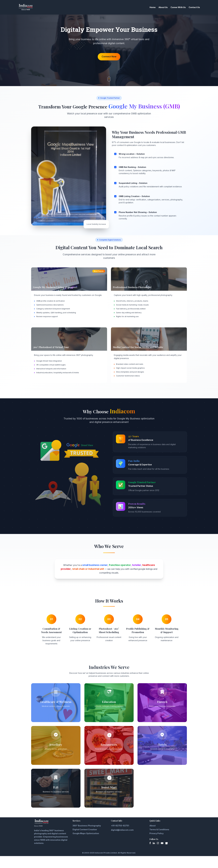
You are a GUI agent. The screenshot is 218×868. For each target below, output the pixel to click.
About (153, 838)
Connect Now (109, 64)
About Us (158, 7)
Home (147, 7)
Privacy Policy (156, 845)
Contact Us (189, 7)
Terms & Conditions (159, 841)
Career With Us (173, 7)
